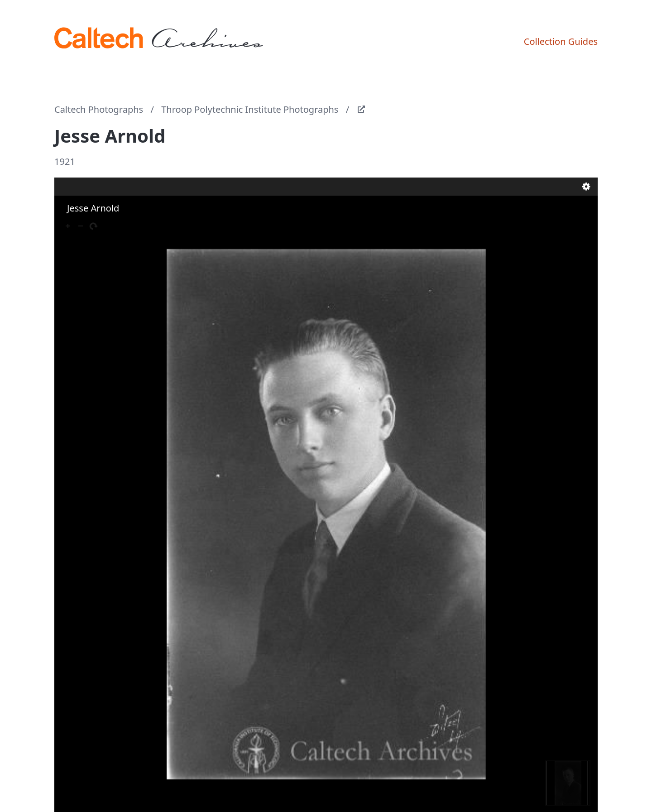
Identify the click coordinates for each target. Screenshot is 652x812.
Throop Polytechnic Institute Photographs (250, 109)
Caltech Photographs (99, 109)
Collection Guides (561, 41)
